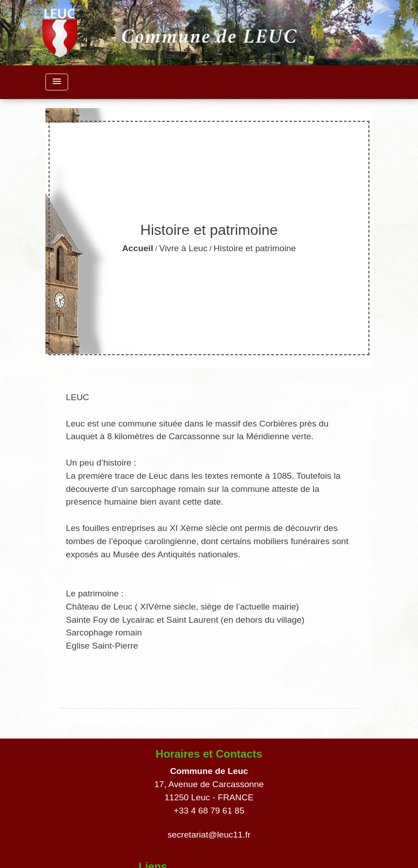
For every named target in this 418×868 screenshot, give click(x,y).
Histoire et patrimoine (255, 248)
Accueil (138, 248)
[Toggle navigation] (57, 82)
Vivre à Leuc (183, 248)
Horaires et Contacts (209, 754)
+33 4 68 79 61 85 (209, 811)
